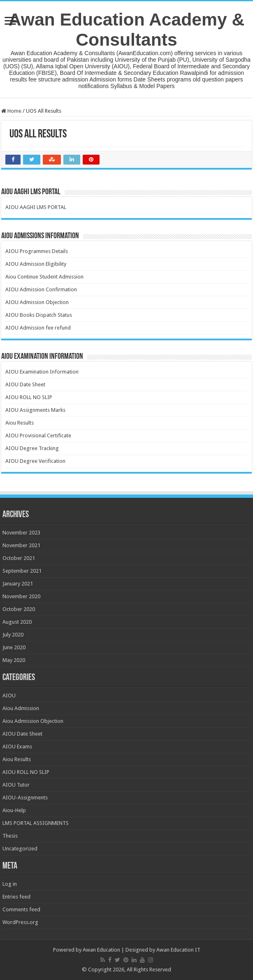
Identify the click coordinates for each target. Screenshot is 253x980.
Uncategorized (20, 849)
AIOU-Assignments (25, 798)
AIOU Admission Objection (37, 302)
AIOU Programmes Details (37, 251)
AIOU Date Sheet (25, 384)
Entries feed (16, 897)
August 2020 (17, 622)
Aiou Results (20, 423)
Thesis (10, 836)
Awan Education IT (178, 950)
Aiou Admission (21, 708)
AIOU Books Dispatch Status (39, 315)
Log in (10, 884)
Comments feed (21, 909)
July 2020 (13, 635)
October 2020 (19, 609)
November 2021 (21, 545)
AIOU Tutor (16, 785)
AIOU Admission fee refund (38, 328)
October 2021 (19, 558)
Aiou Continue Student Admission (44, 277)
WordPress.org (20, 922)
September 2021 (22, 571)
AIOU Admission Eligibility (36, 264)
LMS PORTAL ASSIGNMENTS (36, 823)
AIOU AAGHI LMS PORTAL (36, 207)
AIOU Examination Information (42, 372)
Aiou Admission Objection (33, 721)
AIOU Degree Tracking (32, 448)
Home (11, 111)
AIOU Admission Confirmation (41, 289)
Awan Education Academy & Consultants (127, 29)
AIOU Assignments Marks (35, 410)
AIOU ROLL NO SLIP (29, 397)
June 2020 (14, 647)
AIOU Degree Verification (35, 461)
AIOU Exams (17, 747)
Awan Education (101, 950)
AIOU (9, 696)
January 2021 (18, 584)
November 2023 (21, 533)
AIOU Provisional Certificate (38, 435)
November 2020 (21, 596)
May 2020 (14, 660)
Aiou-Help (14, 810)
